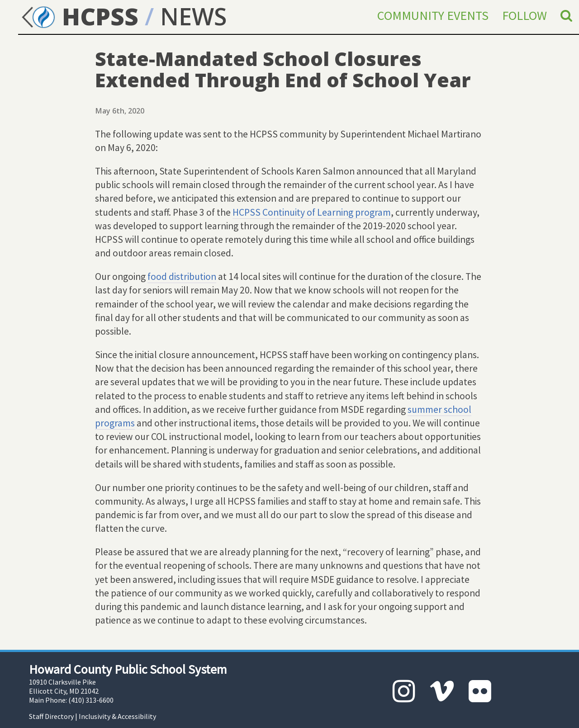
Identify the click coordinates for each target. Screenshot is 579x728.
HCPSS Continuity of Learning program (312, 212)
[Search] (566, 15)
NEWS (193, 16)
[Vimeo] (442, 691)
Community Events (433, 15)
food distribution (182, 277)
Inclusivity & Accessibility (117, 716)
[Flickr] (480, 691)
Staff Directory (51, 716)
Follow (524, 15)
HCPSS (78, 16)
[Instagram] (404, 691)
